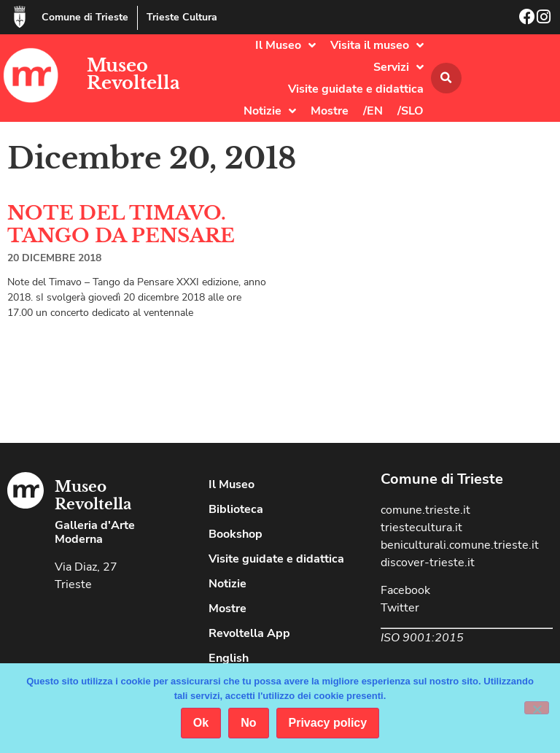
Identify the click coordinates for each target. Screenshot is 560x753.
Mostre (330, 111)
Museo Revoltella (133, 74)
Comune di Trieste (85, 17)
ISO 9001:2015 (422, 638)
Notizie (270, 111)
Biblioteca (236, 509)
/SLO (411, 111)
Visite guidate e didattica (356, 89)
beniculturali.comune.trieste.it (460, 545)
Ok (201, 723)
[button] (446, 78)
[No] (537, 708)
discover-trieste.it (428, 563)
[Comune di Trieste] (20, 17)
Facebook (405, 590)
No (248, 723)
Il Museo (285, 45)
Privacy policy (328, 723)
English (229, 658)
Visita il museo (377, 45)
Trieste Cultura (182, 17)
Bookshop (236, 534)
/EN (373, 111)
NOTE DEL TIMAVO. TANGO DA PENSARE (121, 224)
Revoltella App (249, 633)
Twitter (400, 608)
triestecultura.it (421, 528)
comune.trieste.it (425, 510)
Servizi (398, 67)
